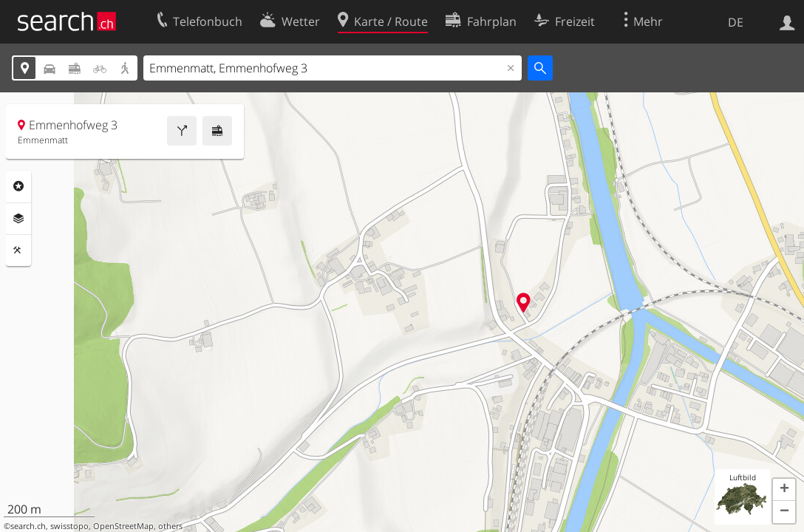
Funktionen (18, 250)
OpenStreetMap (123, 526)
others (170, 526)
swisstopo (69, 526)
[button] (784, 490)
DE (736, 22)
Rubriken (18, 186)
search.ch (28, 526)
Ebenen (18, 219)
